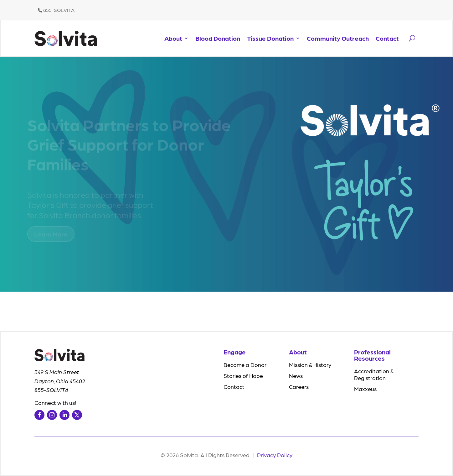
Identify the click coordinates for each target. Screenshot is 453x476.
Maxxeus (365, 389)
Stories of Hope (243, 376)
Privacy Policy (275, 455)
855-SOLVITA (56, 10)
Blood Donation (218, 38)
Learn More (51, 236)
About (173, 38)
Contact (387, 38)
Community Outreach (338, 38)
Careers (299, 387)
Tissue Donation (270, 38)
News (296, 376)
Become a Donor (245, 365)
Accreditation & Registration (374, 374)
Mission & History (310, 365)
